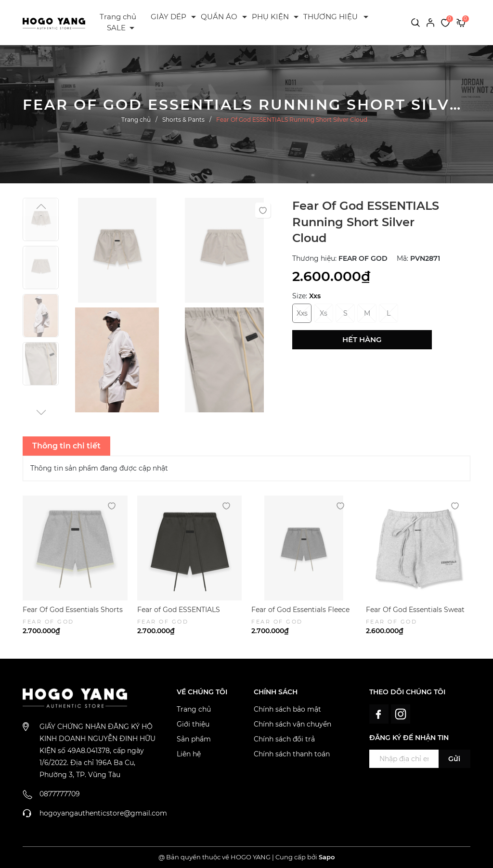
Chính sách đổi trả (284, 739)
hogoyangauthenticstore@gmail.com (103, 813)
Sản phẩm (194, 739)
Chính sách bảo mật (287, 709)
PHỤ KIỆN (270, 17)
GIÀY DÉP (169, 17)
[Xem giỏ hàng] (461, 22)
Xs (324, 313)
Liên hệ (189, 754)
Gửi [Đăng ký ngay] (454, 759)
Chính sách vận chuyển (292, 724)
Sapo (327, 857)
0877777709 (60, 794)
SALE (116, 28)
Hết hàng (362, 339)
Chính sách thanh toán (292, 754)
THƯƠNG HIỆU (331, 17)
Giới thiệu (193, 724)
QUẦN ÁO (219, 17)
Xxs (302, 313)
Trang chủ (118, 17)
